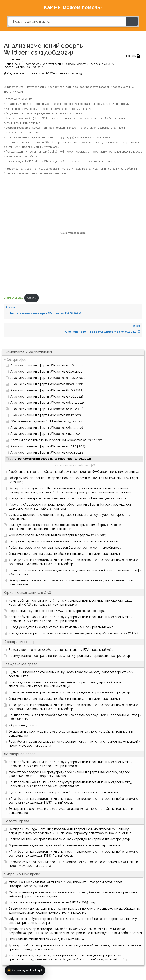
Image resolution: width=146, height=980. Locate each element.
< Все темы (14, 59)
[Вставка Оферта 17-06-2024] (73, 233)
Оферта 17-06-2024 (13, 298)
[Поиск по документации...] (67, 21)
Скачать (31, 298)
